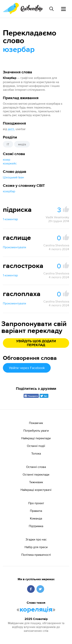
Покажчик (36, 423)
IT (8, 144)
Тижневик (36, 482)
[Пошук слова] (51, 9)
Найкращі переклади (36, 438)
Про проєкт (36, 503)
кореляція (36, 610)
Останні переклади (36, 474)
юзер (7, 159)
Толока (36, 453)
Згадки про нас (36, 539)
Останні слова (36, 467)
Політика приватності (36, 555)
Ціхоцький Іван (13, 177)
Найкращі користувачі (36, 490)
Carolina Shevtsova (56, 245)
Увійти (27, 368)
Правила (36, 511)
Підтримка (36, 526)
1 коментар (10, 219)
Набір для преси (36, 547)
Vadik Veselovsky (57, 217)
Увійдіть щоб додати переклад (36, 343)
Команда (36, 518)
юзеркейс (10, 163)
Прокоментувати (14, 247)
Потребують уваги (36, 430)
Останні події (36, 446)
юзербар (9, 191)
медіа (22, 144)
